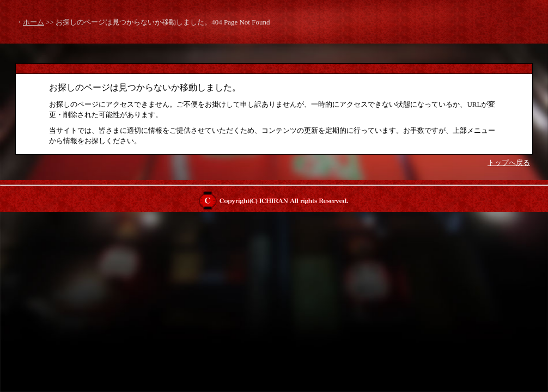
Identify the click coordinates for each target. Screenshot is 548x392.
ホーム (34, 22)
